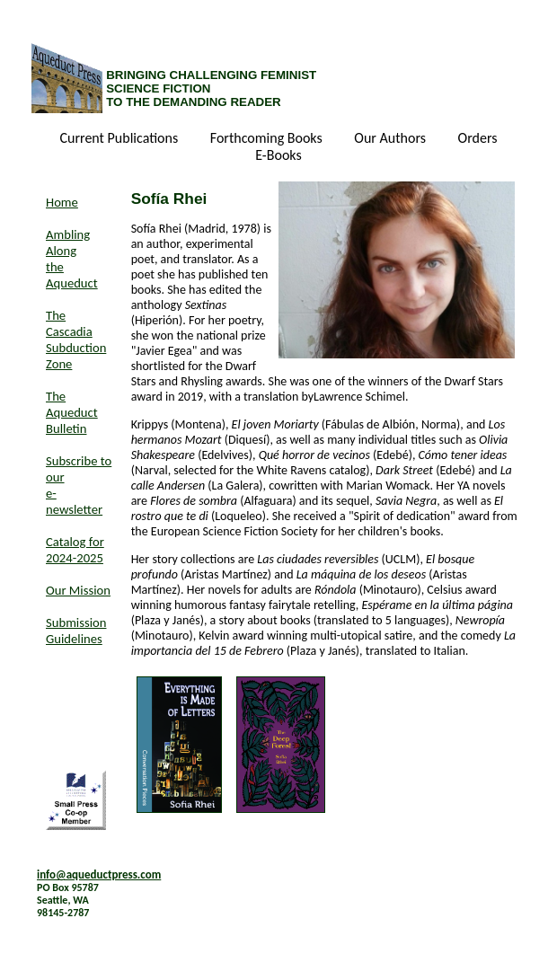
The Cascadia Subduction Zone (76, 340)
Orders (478, 139)
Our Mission (78, 590)
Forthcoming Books (268, 139)
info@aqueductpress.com (99, 874)
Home (62, 202)
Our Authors (391, 139)
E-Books (278, 156)
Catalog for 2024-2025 (75, 550)
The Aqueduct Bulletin (72, 412)
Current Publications (121, 139)
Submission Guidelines (76, 631)
